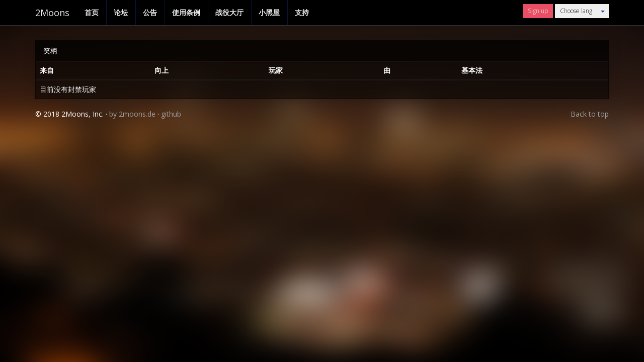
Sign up (538, 11)
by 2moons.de (132, 114)
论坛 (121, 12)
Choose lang (576, 11)
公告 (150, 12)
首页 (92, 12)
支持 (302, 12)
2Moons (52, 13)
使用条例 (186, 12)
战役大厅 (229, 12)
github (171, 114)
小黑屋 (269, 12)
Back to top (590, 114)
